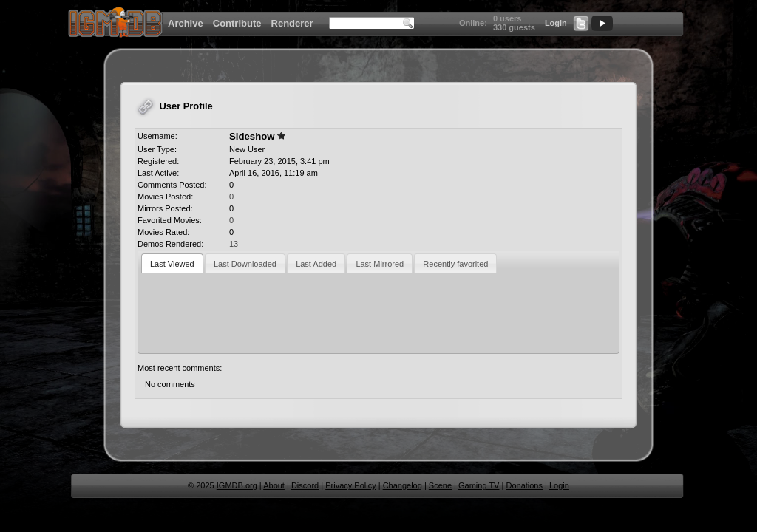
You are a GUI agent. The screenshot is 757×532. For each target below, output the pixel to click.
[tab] (172, 263)
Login (556, 23)
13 (234, 244)
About (274, 485)
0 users (508, 18)
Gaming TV (479, 485)
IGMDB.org (237, 485)
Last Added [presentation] (316, 264)
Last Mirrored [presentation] (380, 264)
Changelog (403, 485)
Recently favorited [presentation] (455, 264)
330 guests (514, 27)
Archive (186, 23)
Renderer (292, 23)
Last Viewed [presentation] (172, 264)
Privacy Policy (350, 485)
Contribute (237, 23)
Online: (473, 23)
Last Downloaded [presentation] (245, 264)
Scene (440, 485)
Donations (524, 485)
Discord (305, 485)
